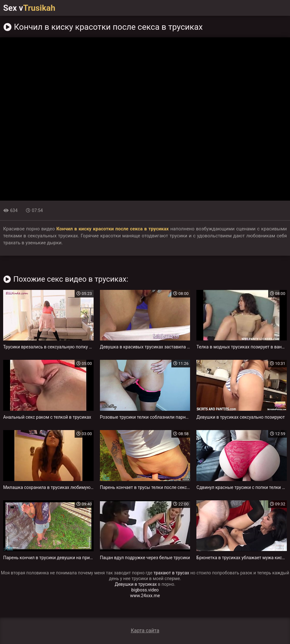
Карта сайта (145, 631)
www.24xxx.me (145, 596)
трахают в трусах (171, 573)
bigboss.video (145, 590)
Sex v (29, 8)
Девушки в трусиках (136, 584)
